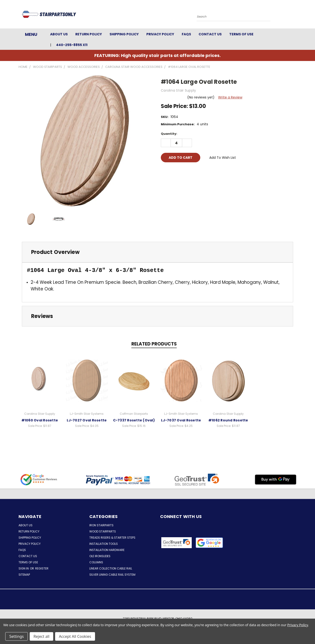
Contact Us (210, 34)
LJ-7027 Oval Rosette (87, 420)
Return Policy (89, 34)
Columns (96, 562)
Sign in (24, 568)
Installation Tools (104, 544)
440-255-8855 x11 (72, 45)
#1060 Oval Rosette (40, 420)
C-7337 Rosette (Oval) (134, 420)
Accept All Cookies (75, 636)
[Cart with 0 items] (295, 15)
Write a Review (230, 97)
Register (42, 568)
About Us (59, 34)
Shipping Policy (124, 34)
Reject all (41, 636)
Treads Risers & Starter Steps (112, 538)
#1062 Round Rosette (228, 420)
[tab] (157, 252)
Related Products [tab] (154, 344)
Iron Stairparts (101, 525)
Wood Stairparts (103, 531)
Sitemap (24, 575)
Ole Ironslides (100, 556)
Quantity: (169, 134)
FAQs (186, 34)
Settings (17, 636)
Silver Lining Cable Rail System (112, 575)
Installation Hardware (107, 550)
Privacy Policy (160, 34)
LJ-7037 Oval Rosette (181, 420)
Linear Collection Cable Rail (111, 568)
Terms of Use (241, 34)
